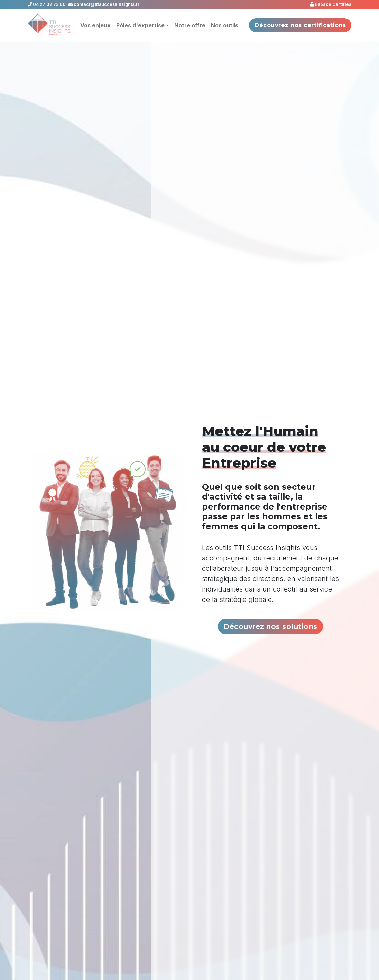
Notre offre (190, 25)
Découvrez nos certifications (300, 25)
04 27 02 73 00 (47, 4)
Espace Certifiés (331, 4)
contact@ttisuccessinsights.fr (104, 4)
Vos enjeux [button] (95, 25)
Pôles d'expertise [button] (140, 25)
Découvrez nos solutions (270, 626)
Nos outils (225, 25)
